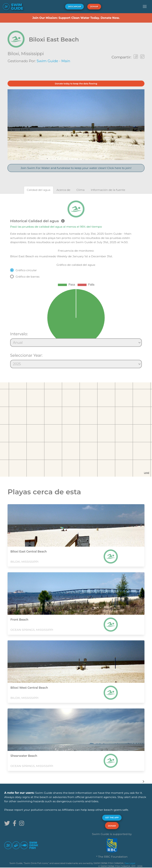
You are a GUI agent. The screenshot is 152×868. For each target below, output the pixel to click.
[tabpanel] (76, 282)
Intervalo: (19, 334)
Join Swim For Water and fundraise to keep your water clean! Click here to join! (76, 168)
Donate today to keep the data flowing (76, 84)
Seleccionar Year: (26, 355)
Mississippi (32, 54)
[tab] (39, 190)
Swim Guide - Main (53, 61)
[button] (145, 7)
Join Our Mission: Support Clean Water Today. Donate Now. (76, 18)
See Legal (130, 863)
